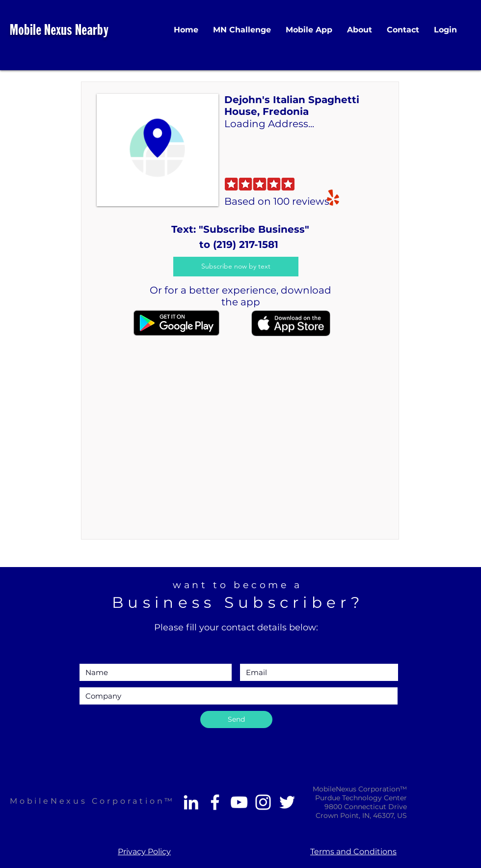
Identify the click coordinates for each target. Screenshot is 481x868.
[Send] (236, 719)
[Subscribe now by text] (236, 267)
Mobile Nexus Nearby (59, 31)
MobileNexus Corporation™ (92, 801)
